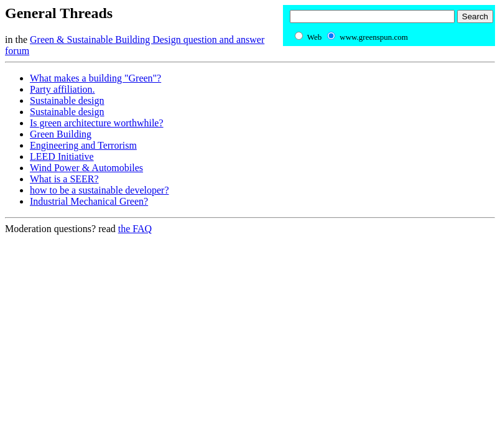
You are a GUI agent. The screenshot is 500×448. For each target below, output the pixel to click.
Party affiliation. (62, 89)
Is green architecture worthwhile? (97, 123)
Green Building (61, 134)
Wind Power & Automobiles (86, 168)
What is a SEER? (64, 179)
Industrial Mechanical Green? (89, 201)
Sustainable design (67, 100)
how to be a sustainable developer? (99, 190)
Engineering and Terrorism (83, 145)
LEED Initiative (62, 156)
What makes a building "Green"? (95, 78)
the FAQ (135, 229)
